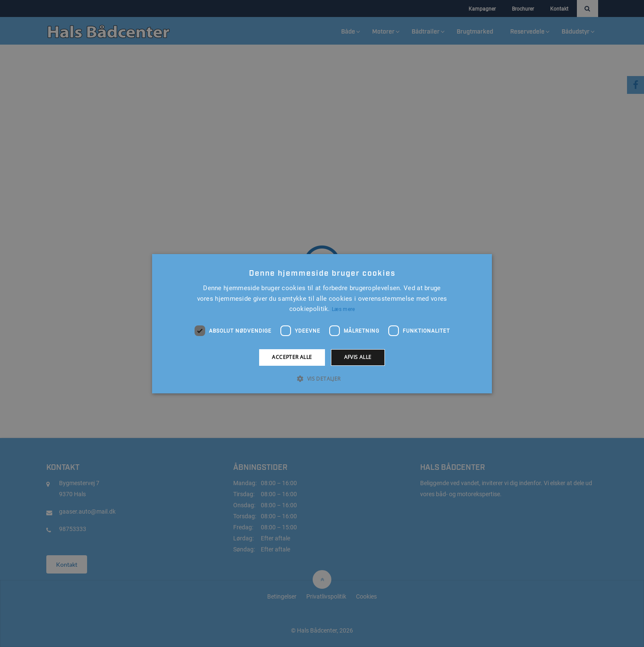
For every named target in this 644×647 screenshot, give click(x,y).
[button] (322, 379)
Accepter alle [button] (292, 357)
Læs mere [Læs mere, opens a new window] (343, 309)
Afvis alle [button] (358, 357)
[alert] (322, 323)
